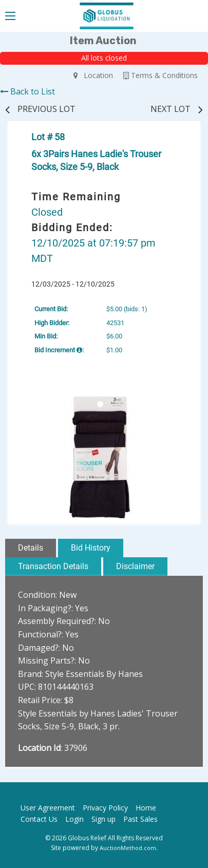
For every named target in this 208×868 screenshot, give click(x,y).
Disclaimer (135, 566)
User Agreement (48, 808)
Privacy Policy (105, 808)
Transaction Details (53, 566)
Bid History (91, 548)
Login (74, 819)
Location (93, 75)
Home (146, 808)
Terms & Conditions (160, 75)
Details (31, 548)
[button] (181, 406)
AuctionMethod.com (128, 848)
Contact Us (39, 819)
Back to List (27, 91)
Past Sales (140, 819)
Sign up (103, 819)
